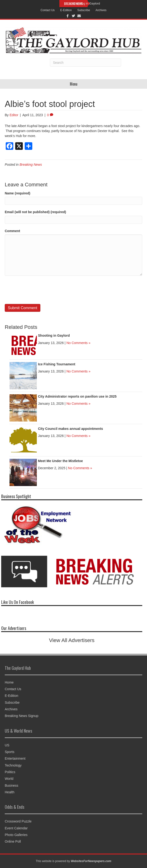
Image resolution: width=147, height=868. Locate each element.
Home (9, 682)
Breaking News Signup (22, 716)
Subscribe (84, 10)
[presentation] (41, 290)
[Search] (85, 63)
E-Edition (66, 10)
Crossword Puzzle (18, 821)
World (9, 779)
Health (9, 792)
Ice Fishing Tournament (57, 364)
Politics (10, 772)
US (7, 745)
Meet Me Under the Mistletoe (60, 461)
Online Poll (13, 841)
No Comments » (78, 343)
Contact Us (48, 10)
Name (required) (17, 193)
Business (12, 785)
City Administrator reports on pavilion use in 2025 (77, 396)
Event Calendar (16, 828)
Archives (101, 10)
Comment (12, 231)
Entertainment (15, 758)
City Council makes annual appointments (71, 429)
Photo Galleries (16, 835)
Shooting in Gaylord (86, 3)
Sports (9, 752)
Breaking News (31, 165)
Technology (13, 765)
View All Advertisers (72, 640)
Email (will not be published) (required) (35, 212)
